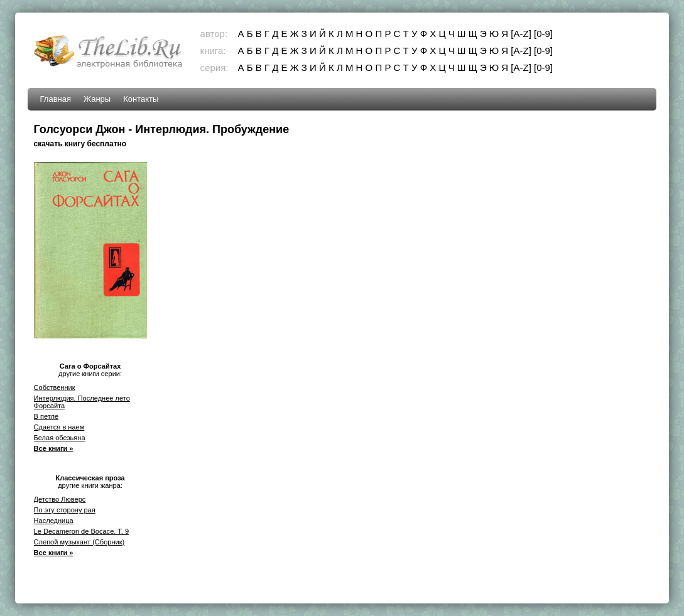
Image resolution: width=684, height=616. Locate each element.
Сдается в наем (59, 427)
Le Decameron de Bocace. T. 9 (81, 531)
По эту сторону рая (65, 510)
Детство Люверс (60, 499)
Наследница (54, 521)
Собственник (55, 387)
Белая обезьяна (60, 438)
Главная (56, 99)
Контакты (141, 99)
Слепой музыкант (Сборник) (79, 542)
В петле (46, 416)
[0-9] (543, 34)
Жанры (97, 99)
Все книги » (54, 448)
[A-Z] (521, 34)
